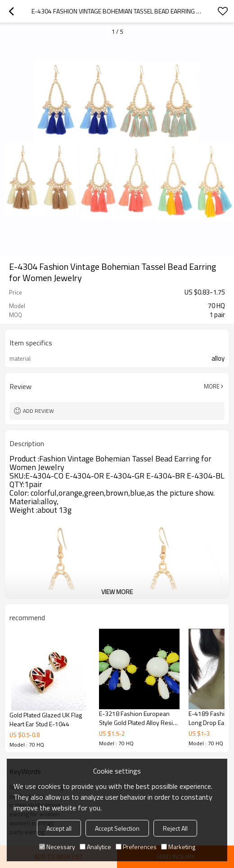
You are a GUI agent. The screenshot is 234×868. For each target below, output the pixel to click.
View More (117, 592)
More (212, 386)
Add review (38, 411)
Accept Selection (117, 828)
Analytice (95, 847)
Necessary (57, 847)
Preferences (136, 847)
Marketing (178, 847)
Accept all (59, 828)
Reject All (175, 828)
